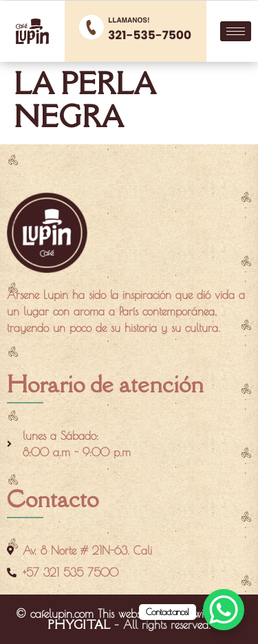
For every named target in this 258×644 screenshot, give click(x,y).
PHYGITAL (79, 625)
